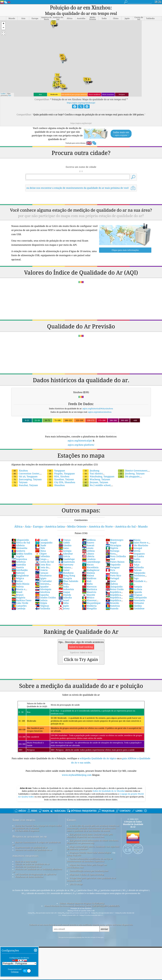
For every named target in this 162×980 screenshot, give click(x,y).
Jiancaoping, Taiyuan (27, 473)
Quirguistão (114, 581)
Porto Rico (113, 570)
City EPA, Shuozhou (61, 476)
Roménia (113, 600)
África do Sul (21, 537)
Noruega (112, 545)
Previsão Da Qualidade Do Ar (28, 861)
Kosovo (88, 537)
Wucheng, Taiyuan (96, 473)
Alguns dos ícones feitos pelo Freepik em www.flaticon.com (87, 860)
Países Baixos (115, 556)
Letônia (88, 545)
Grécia (64, 550)
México (88, 592)
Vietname (137, 597)
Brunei (18, 589)
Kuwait (88, 539)
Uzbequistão (138, 592)
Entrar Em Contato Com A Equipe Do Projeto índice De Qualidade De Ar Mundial (37, 821)
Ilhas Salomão (68, 575)
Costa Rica (43, 559)
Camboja (19, 603)
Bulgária (18, 592)
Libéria (88, 550)
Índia (64, 581)
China (40, 545)
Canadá (41, 534)
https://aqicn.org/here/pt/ (81, 117)
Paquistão (113, 559)
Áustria (18, 561)
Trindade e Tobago (137, 577)
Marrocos (89, 581)
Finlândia (43, 603)
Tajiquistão (137, 567)
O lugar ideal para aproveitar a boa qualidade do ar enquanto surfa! (91, 873)
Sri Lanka (137, 550)
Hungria (65, 572)
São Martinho (139, 539)
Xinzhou (20, 465)
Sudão (135, 553)
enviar (104, 923)
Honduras (66, 567)
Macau (88, 559)
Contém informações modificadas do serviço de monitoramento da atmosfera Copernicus (90, 854)
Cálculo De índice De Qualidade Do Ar (32, 858)
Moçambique (91, 597)
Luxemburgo (91, 556)
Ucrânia (136, 583)
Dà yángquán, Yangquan (129, 472)
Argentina (19, 553)
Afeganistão (20, 534)
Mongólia (89, 603)
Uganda (135, 586)
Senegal (136, 542)
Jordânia (89, 534)
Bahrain (18, 567)
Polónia (112, 567)
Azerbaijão (20, 564)
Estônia (41, 594)
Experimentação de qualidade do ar (31, 842)
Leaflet (3, 88)
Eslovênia (43, 586)
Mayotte (89, 589)
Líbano (88, 548)
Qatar (111, 575)
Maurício (89, 586)
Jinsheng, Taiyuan (131, 468)
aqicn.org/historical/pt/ (80, 435)
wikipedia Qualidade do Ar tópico (98, 752)
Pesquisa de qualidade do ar (30, 831)
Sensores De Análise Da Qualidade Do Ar (34, 844)
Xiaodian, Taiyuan (61, 473)
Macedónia (90, 561)
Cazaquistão (44, 537)
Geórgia (65, 545)
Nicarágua (113, 539)
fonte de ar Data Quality (26, 856)
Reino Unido (115, 583)
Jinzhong (91, 465)
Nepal (111, 537)
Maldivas (89, 572)
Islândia (65, 592)
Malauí (88, 570)
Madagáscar (91, 564)
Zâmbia (135, 600)
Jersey (64, 603)
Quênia (112, 578)
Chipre (41, 548)
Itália (64, 597)
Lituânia (89, 553)
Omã (110, 553)
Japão (64, 600)
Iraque (64, 586)
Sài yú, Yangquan (25, 471)
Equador (42, 581)
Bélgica (18, 572)
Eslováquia (43, 583)
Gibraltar (66, 548)
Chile (40, 542)
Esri (10, 90)
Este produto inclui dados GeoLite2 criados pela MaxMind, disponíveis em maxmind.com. (90, 830)
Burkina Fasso (22, 594)
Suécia (135, 556)
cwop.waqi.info (74, 849)
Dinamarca (43, 570)
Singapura (137, 548)
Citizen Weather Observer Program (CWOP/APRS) (82, 897)
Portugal (112, 572)
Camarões (19, 600)
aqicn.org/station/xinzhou (100, 406)
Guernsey (66, 559)
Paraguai (113, 561)
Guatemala (67, 556)
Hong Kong (67, 570)
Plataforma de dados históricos (29, 871)
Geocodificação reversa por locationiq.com (89, 865)
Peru (110, 564)
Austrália (19, 559)
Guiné (64, 564)
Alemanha (19, 542)
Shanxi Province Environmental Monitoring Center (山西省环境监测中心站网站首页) (82, 900)
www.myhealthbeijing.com (77, 769)
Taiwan (135, 564)
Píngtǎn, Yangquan (61, 468)
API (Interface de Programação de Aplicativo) (36, 868)
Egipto (41, 572)
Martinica (90, 583)
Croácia (41, 564)
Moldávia (89, 600)
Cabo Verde (20, 597)
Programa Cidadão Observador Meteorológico (90, 847)
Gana (64, 542)
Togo (134, 572)
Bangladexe (20, 570)
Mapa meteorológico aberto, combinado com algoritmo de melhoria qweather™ (93, 842)
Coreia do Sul (44, 556)
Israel (64, 594)
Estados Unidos (45, 592)
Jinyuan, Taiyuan (95, 476)
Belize (17, 575)
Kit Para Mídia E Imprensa (27, 825)
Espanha (42, 589)
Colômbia (42, 550)
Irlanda (65, 589)
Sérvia (135, 545)
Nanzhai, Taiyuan (25, 479)
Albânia (18, 539)
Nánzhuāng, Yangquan (99, 471)
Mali (87, 575)
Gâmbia (65, 539)
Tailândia (136, 561)
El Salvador (43, 575)
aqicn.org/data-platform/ (81, 439)
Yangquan (56, 465)
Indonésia (66, 583)
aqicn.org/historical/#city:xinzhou (98, 403)
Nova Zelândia (116, 550)
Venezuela (137, 594)
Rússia (135, 534)
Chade (41, 539)
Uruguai (136, 589)
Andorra (18, 545)
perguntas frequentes (25, 850)
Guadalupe (67, 553)
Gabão (64, 537)
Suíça (134, 559)
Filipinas (42, 600)
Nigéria (112, 542)
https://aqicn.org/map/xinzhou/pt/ (81, 97)
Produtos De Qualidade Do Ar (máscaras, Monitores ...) (37, 865)
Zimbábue (137, 603)
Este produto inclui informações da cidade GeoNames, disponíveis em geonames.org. (93, 836)
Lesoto (88, 542)
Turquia (136, 581)
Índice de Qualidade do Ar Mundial (109, 785)
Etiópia (41, 597)
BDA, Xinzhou (58, 471)
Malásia (88, 567)
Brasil (17, 586)
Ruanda (112, 603)
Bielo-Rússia (20, 578)
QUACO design (76, 878)
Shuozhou (56, 479)
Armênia (19, 556)
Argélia (18, 550)
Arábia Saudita (22, 548)
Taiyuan (20, 476)
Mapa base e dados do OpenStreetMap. (87, 869)
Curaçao (42, 567)
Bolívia (18, 581)
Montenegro (114, 534)
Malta (87, 578)
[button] (3, 18)
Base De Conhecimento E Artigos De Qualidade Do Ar (37, 838)
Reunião (112, 597)
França (65, 534)
